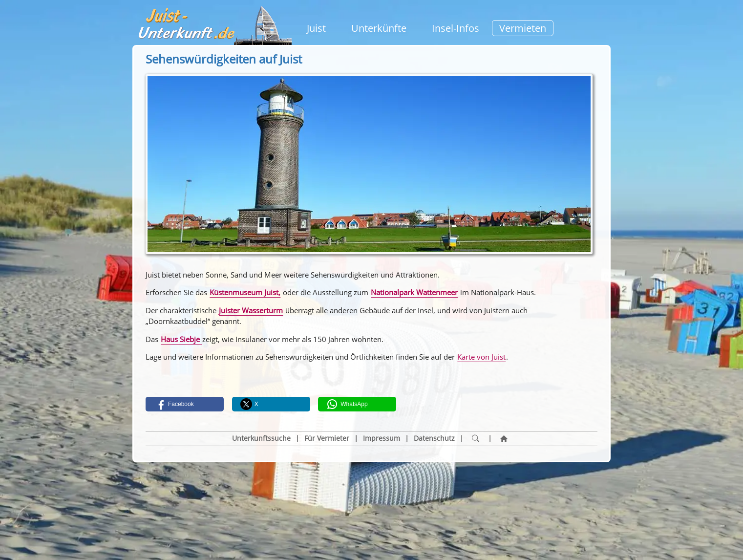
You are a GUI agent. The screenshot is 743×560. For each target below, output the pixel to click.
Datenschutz (434, 438)
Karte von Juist (481, 357)
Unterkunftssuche (261, 438)
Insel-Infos (456, 28)
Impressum (382, 438)
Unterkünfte (379, 28)
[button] (185, 404)
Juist (316, 28)
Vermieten (523, 28)
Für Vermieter (327, 438)
